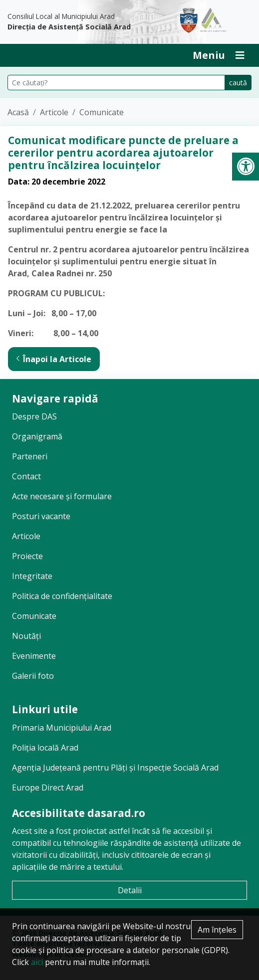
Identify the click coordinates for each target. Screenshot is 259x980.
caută (238, 83)
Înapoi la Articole (54, 359)
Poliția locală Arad (45, 748)
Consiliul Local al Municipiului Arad (86, 22)
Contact (26, 476)
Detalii (130, 890)
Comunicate (102, 112)
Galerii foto (33, 676)
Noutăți (26, 636)
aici (37, 962)
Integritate (32, 576)
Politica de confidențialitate (62, 596)
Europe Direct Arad (48, 787)
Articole (54, 112)
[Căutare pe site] (116, 83)
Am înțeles (217, 930)
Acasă (18, 112)
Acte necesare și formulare (62, 496)
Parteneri (30, 456)
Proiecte (27, 556)
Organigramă (37, 436)
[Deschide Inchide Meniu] (219, 55)
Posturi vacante (41, 516)
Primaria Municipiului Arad (62, 728)
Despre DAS (34, 416)
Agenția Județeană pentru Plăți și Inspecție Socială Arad (115, 768)
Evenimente (34, 656)
